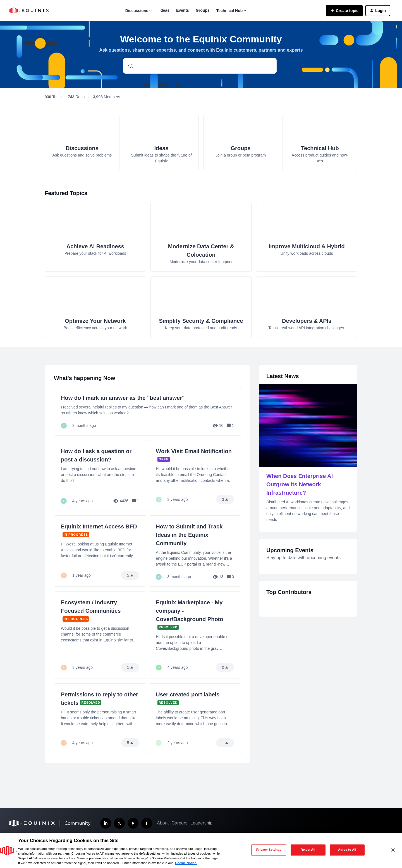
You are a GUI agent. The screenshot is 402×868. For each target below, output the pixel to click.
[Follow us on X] (119, 823)
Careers (179, 823)
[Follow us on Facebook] (147, 823)
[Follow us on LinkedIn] (106, 823)
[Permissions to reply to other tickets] (100, 719)
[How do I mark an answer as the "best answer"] (147, 411)
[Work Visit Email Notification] (195, 475)
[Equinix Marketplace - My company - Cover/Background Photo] (195, 635)
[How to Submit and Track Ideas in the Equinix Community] (195, 551)
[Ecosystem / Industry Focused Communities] (100, 635)
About (163, 823)
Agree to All (347, 850)
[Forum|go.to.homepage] (29, 10)
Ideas (164, 10)
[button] (344, 11)
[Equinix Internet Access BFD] (100, 551)
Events (183, 10)
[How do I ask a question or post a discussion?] (100, 475)
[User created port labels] (195, 719)
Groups (203, 10)
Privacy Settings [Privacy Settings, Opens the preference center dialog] (269, 850)
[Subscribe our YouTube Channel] (133, 823)
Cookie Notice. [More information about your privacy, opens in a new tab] (186, 863)
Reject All (308, 850)
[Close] (393, 850)
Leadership (201, 823)
